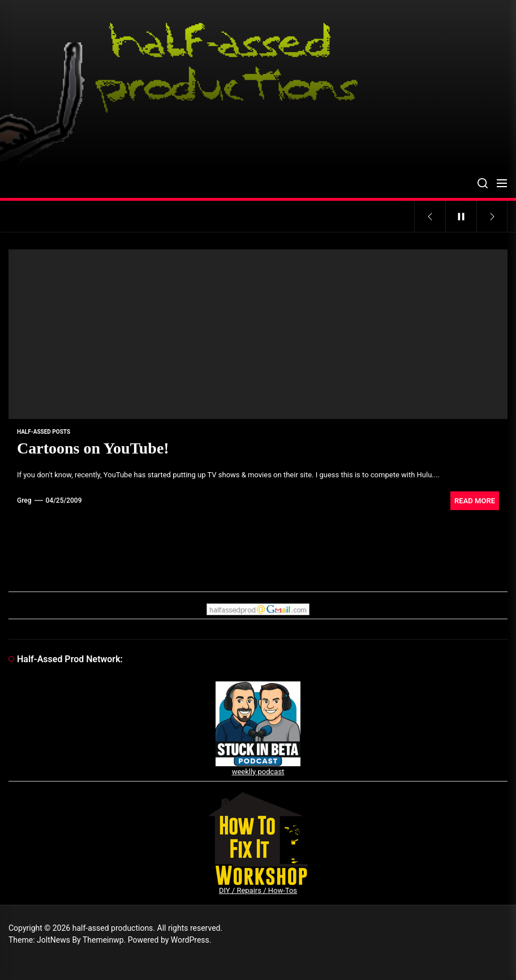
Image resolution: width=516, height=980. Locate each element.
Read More (475, 501)
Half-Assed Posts (44, 432)
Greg (24, 500)
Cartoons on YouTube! (93, 448)
